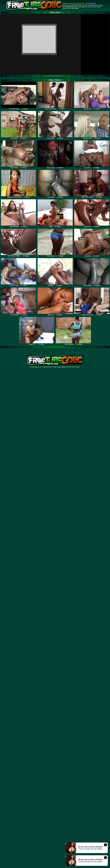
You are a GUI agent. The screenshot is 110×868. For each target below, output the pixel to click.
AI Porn (85, 5)
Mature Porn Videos (76, 5)
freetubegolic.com (36, 367)
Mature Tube (66, 5)
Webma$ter (76, 367)
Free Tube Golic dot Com (77, 4)
